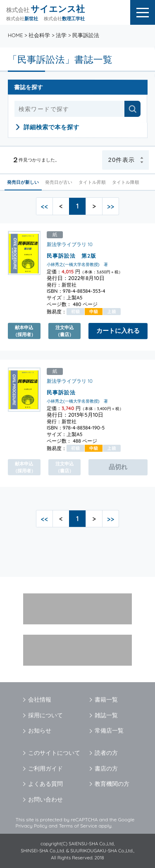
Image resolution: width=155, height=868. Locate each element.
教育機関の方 (112, 784)
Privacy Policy (32, 826)
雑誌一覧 (106, 715)
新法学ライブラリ (67, 244)
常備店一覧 (109, 730)
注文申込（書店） (64, 331)
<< (44, 206)
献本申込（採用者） (24, 331)
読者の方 (106, 753)
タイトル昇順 (93, 182)
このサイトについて (54, 753)
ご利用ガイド (45, 768)
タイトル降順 (126, 182)
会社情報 (40, 700)
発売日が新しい (23, 182)
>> (111, 206)
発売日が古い (59, 182)
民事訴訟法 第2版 (72, 256)
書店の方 (106, 768)
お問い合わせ (45, 799)
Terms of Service (78, 826)
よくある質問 (45, 784)
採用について (45, 715)
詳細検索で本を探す (51, 127)
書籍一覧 (106, 700)
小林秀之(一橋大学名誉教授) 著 (77, 264)
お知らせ (40, 730)
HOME (15, 35)
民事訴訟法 (61, 392)
